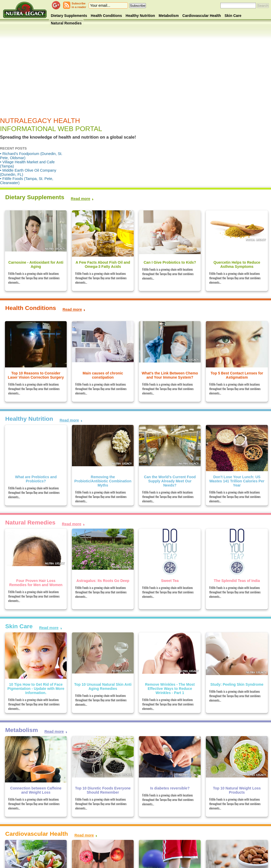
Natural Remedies (66, 23)
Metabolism (169, 16)
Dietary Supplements (69, 16)
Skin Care (233, 16)
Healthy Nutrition (140, 16)
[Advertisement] (60, 65)
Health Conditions (106, 16)
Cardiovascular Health (202, 16)
